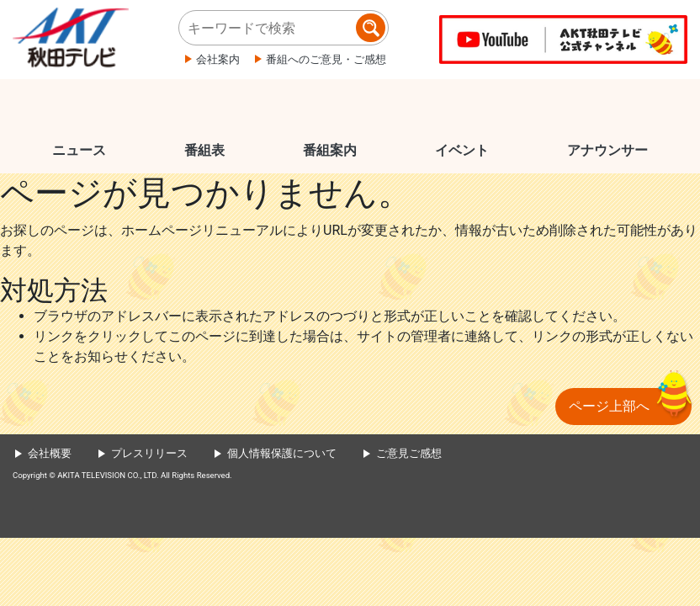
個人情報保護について (282, 453)
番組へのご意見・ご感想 (326, 59)
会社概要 (50, 453)
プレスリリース (149, 453)
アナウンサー (607, 150)
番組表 (204, 150)
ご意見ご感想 (409, 453)
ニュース (79, 150)
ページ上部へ (609, 406)
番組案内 (330, 150)
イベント (462, 150)
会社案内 (218, 59)
